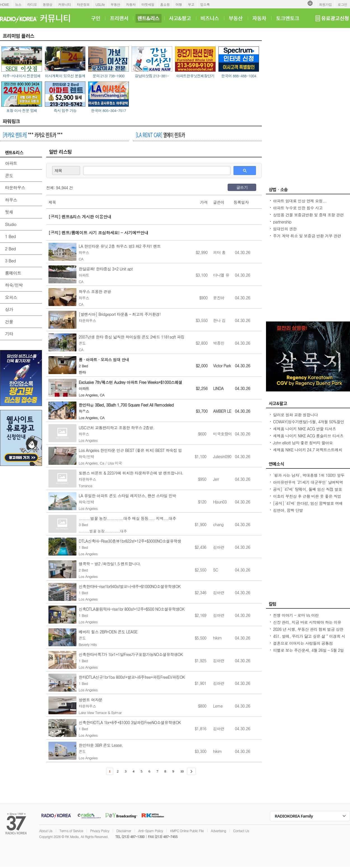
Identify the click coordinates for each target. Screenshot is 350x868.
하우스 (11, 200)
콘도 (9, 175)
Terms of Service (71, 831)
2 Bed (10, 249)
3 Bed (10, 261)
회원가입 (325, 4)
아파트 (11, 163)
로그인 (342, 4)
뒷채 (9, 212)
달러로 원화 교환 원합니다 (295, 415)
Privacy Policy (100, 831)
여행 (179, 4)
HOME (5, 4)
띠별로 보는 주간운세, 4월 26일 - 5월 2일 (308, 650)
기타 (9, 334)
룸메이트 (13, 273)
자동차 (131, 4)
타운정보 (83, 4)
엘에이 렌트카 (160, 135)
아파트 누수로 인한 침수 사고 (298, 208)
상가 (9, 309)
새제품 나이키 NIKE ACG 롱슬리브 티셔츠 (308, 436)
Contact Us (241, 831)
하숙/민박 (14, 285)
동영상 (48, 4)
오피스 (11, 297)
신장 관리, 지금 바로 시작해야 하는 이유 (307, 622)
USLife (100, 4)
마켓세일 (148, 4)
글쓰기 (242, 187)
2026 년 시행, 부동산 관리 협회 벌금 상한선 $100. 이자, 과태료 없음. (308, 632)
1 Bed (10, 236)
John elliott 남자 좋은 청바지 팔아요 (303, 443)
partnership (282, 222)
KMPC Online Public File (187, 831)
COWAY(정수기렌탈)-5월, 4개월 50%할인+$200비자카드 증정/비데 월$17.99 (309, 424)
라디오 (32, 4)
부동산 (115, 4)
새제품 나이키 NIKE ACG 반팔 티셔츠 (305, 429)
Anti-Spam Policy (151, 831)
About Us (46, 831)
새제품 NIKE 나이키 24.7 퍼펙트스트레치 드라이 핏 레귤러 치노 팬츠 (308, 452)
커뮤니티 (65, 4)
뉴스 (18, 4)
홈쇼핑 (165, 4)
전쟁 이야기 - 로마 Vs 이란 (296, 615)
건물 (9, 322)
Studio (11, 224)
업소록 (205, 4)
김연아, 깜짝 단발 (288, 510)
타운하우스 (15, 187)
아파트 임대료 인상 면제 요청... (300, 201)
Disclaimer (124, 831)
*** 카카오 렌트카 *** (33, 135)
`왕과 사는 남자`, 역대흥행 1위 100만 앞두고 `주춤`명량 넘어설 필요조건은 (309, 478)
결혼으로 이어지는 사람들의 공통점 (303, 643)
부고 (191, 4)
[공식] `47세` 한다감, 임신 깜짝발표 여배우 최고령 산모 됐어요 (308, 506)
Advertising (218, 831)
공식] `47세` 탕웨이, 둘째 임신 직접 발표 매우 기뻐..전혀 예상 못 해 (307, 492)
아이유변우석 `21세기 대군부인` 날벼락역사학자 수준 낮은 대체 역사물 (308, 485)
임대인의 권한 (285, 229)
